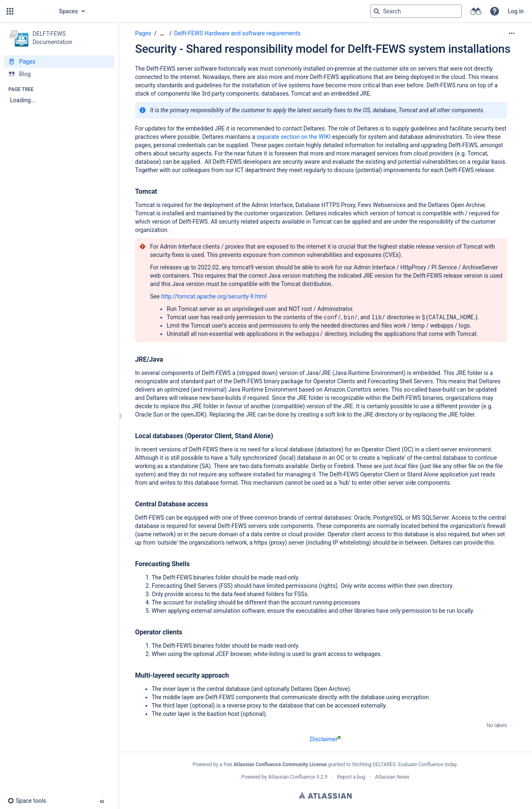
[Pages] (59, 62)
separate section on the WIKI (294, 137)
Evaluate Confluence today (427, 765)
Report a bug (351, 777)
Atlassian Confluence (292, 777)
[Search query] (416, 11)
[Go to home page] (35, 11)
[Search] (377, 11)
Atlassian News (392, 777)
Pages (143, 33)
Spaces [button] (69, 11)
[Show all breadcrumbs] (162, 33)
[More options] (512, 33)
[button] (10, 11)
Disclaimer (325, 739)
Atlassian (325, 795)
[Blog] (59, 74)
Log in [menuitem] (516, 11)
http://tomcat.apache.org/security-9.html (214, 296)
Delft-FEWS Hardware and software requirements (237, 33)
